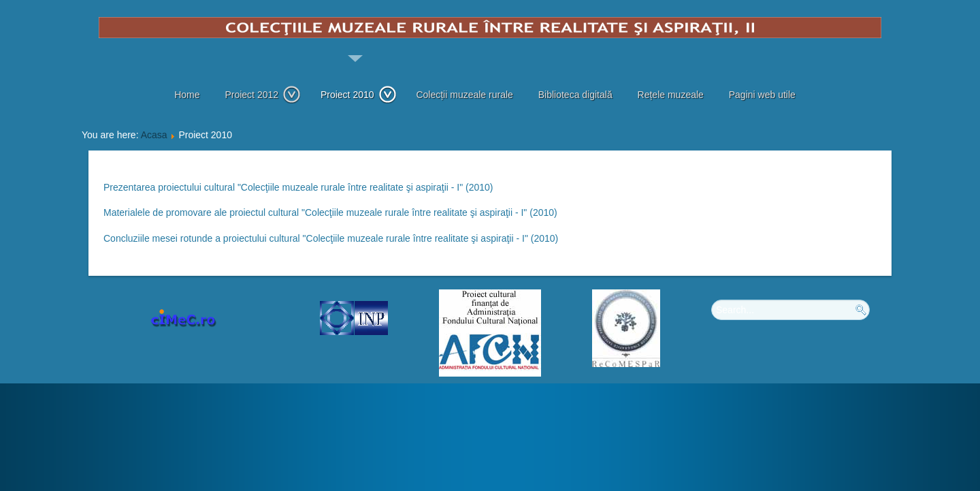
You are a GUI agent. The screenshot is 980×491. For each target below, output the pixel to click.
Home (187, 95)
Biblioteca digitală (575, 95)
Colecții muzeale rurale (464, 95)
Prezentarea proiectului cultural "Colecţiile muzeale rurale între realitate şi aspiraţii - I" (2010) (298, 187)
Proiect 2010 (359, 95)
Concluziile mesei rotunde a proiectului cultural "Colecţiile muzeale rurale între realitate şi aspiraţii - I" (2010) (331, 238)
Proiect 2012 (263, 95)
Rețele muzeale (671, 95)
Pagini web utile (762, 95)
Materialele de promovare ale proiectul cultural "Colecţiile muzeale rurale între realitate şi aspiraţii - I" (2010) (330, 212)
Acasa (154, 135)
